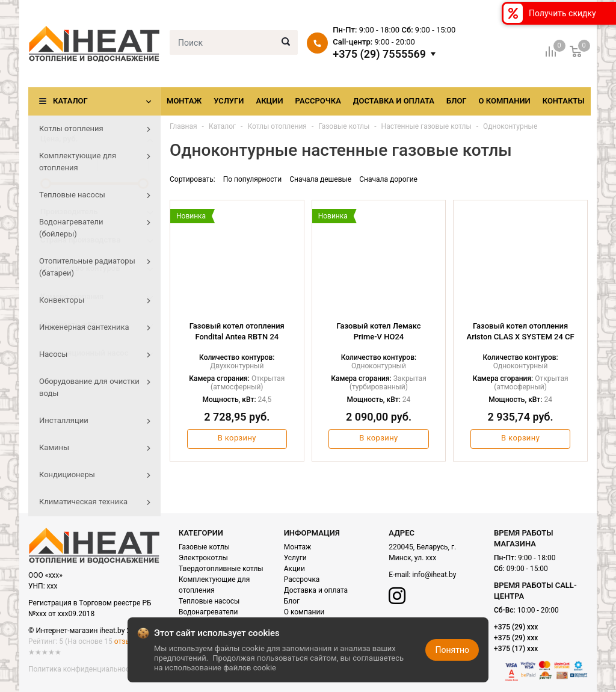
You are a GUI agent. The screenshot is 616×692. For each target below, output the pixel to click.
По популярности (253, 179)
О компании (505, 101)
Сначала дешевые (320, 179)
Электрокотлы (203, 558)
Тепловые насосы (209, 601)
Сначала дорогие (388, 179)
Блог (457, 101)
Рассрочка (318, 101)
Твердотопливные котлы (221, 569)
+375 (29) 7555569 (379, 54)
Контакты (564, 101)
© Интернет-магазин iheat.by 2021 (85, 631)
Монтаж (184, 101)
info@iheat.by (434, 575)
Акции (269, 101)
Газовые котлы (204, 547)
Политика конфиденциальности (83, 669)
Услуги (229, 101)
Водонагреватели (208, 612)
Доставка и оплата (394, 101)
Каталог (70, 101)
